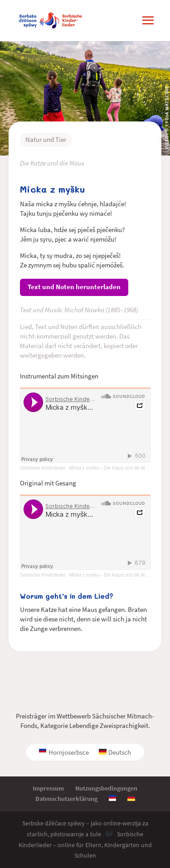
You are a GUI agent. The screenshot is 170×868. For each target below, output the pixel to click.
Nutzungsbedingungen (106, 788)
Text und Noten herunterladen (74, 287)
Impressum (48, 788)
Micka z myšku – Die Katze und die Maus (111, 575)
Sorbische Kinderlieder (43, 468)
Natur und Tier (46, 139)
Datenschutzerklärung (66, 799)
